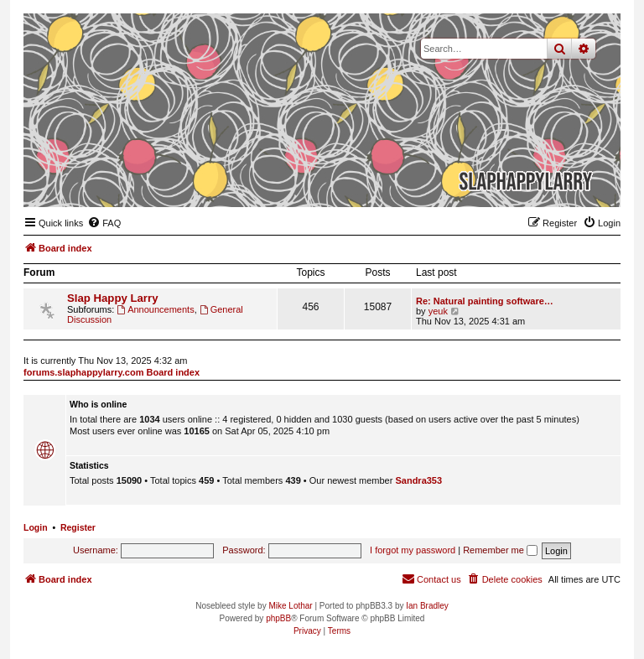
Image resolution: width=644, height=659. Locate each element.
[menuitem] (104, 223)
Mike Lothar (290, 606)
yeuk (438, 311)
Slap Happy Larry (112, 298)
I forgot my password (413, 550)
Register (78, 527)
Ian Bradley (427, 606)
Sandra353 (418, 480)
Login (36, 527)
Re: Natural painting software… (485, 301)
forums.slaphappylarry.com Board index (112, 372)
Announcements (155, 309)
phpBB (278, 618)
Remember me (500, 550)
